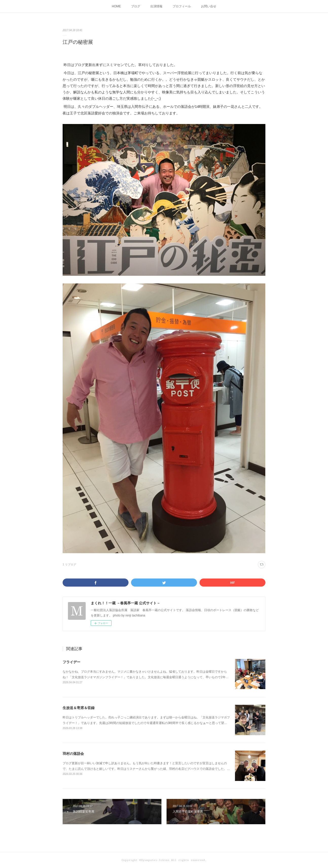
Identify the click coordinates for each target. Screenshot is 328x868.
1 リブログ (69, 564)
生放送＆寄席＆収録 (79, 708)
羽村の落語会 (73, 754)
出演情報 (156, 6)
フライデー (71, 662)
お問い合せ (209, 6)
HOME (116, 6)
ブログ (136, 6)
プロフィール (182, 6)
